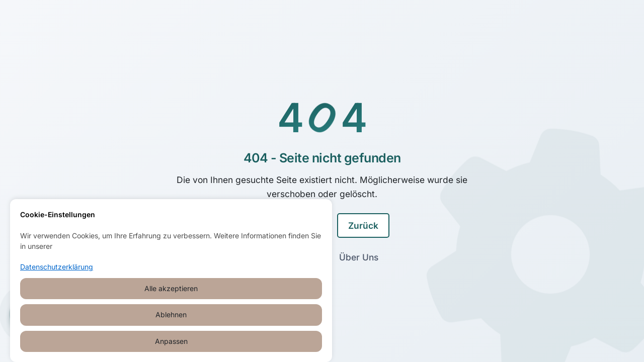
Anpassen (171, 341)
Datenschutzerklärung (57, 267)
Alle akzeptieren (171, 288)
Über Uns (359, 257)
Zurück (363, 225)
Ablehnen (171, 314)
